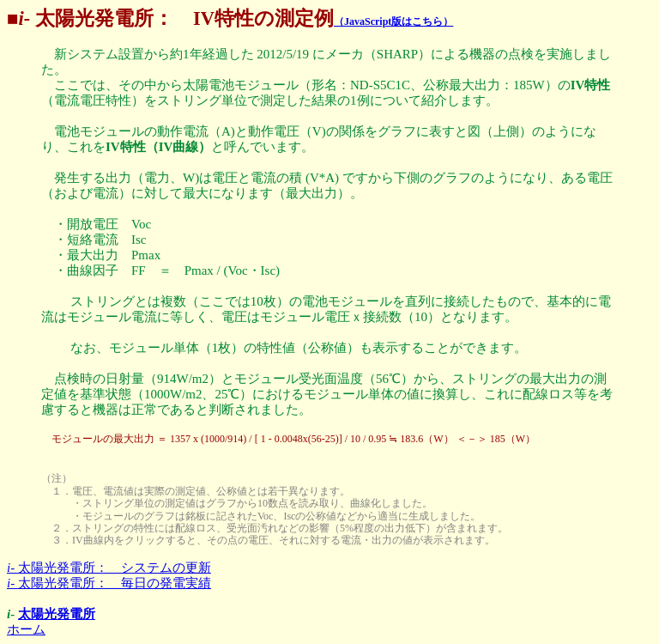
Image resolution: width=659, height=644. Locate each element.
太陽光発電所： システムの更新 (109, 568)
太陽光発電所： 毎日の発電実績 (109, 583)
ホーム (26, 629)
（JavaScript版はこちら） (393, 21)
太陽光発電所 (57, 614)
